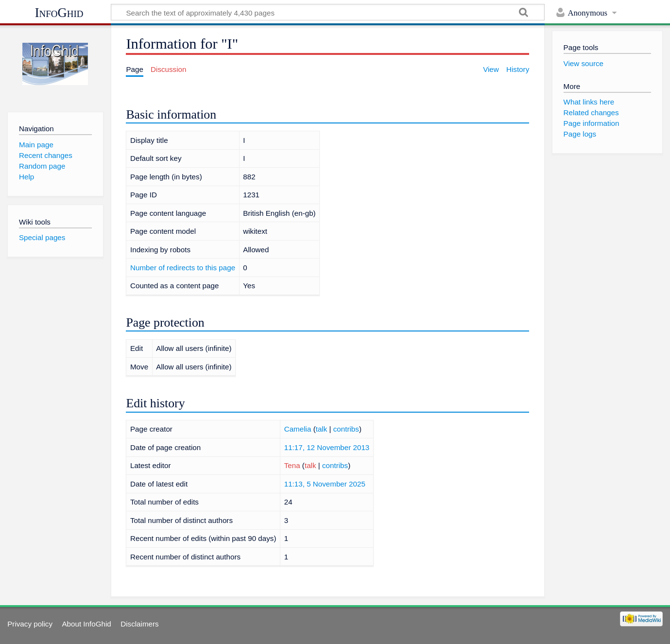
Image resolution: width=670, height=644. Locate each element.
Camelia (298, 429)
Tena (292, 465)
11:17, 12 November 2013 (327, 447)
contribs (346, 429)
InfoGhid (59, 13)
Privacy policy (30, 624)
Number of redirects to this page (183, 268)
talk (322, 429)
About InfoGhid (86, 624)
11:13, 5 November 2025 (325, 484)
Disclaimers (139, 624)
